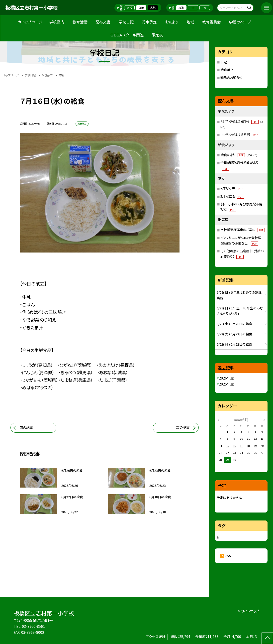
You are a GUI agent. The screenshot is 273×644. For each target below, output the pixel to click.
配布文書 (103, 22)
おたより (172, 22)
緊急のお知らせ (231, 77)
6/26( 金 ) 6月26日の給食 (234, 324)
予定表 (157, 35)
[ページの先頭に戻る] (267, 638)
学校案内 (57, 22)
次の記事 (183, 427)
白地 (141, 8)
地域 (190, 22)
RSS (228, 556)
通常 (129, 8)
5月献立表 (232, 196)
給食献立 (227, 70)
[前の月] (218, 420)
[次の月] (264, 420)
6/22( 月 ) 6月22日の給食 (234, 344)
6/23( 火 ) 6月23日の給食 (234, 334)
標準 (181, 8)
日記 (224, 62)
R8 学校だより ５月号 (240, 135)
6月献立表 (232, 189)
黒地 (153, 8)
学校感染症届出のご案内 (242, 230)
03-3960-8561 (33, 626)
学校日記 (126, 22)
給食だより (239, 155)
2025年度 (226, 384)
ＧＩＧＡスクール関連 (127, 35)
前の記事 (26, 427)
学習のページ (240, 22)
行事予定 (149, 22)
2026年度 (226, 378)
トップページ (32, 22)
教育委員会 (212, 22)
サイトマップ (250, 611)
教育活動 (80, 22)
